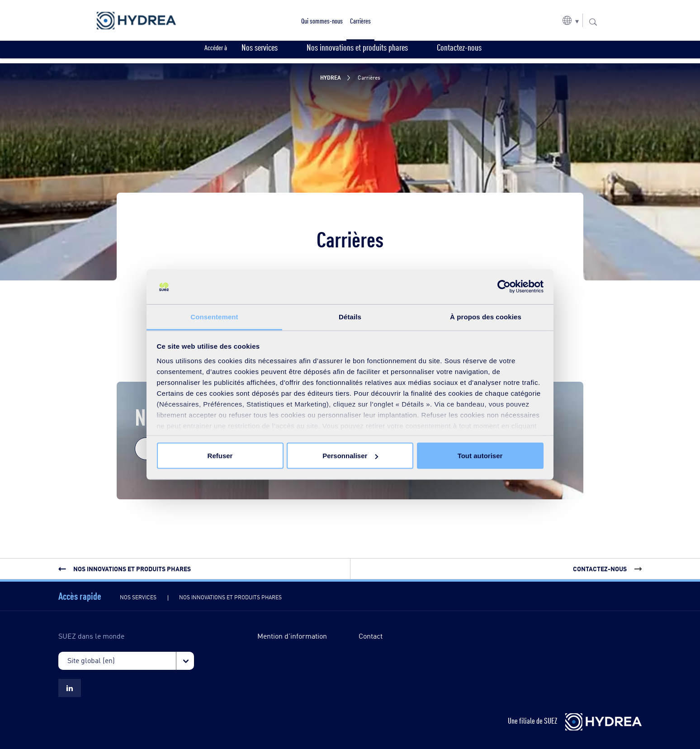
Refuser (220, 456)
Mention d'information (292, 636)
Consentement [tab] (214, 316)
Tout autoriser (480, 456)
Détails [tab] (350, 316)
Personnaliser (350, 456)
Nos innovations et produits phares (230, 597)
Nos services (138, 597)
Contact (371, 636)
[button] (571, 20)
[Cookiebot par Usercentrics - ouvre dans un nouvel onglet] (504, 287)
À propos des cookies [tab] (486, 316)
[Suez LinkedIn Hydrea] (70, 688)
